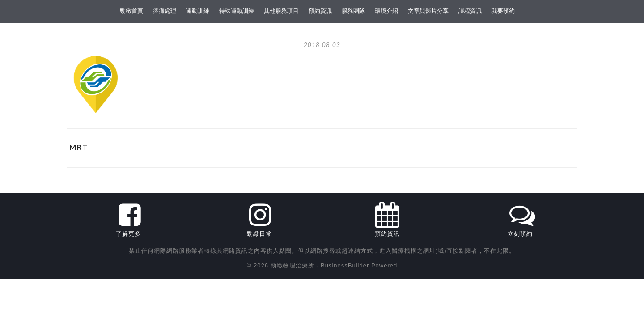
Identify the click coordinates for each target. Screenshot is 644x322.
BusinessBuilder (345, 265)
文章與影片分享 (428, 11)
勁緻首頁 (131, 11)
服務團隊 (353, 11)
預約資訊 (320, 11)
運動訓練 (198, 11)
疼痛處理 (165, 11)
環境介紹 (386, 11)
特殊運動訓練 (237, 11)
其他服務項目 (281, 11)
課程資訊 (470, 11)
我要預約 (503, 11)
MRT (79, 147)
